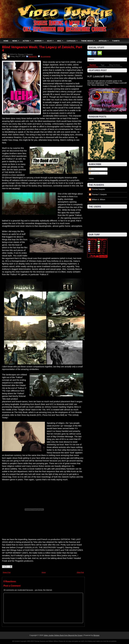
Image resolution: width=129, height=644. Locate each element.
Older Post (80, 572)
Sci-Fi (51, 40)
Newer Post (7, 572)
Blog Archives (115, 65)
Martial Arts (33, 56)
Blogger (97, 635)
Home (6, 41)
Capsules (73, 40)
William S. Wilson (98, 199)
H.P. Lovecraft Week (99, 76)
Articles (104, 40)
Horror (40, 40)
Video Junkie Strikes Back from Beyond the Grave (63, 635)
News (17, 40)
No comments (45, 56)
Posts (92, 169)
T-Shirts (116, 41)
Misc (61, 40)
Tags (103, 65)
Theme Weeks (89, 40)
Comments (94, 173)
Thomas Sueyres (98, 189)
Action (28, 40)
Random (93, 65)
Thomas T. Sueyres (25, 54)
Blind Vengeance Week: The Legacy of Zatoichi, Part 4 (42, 49)
